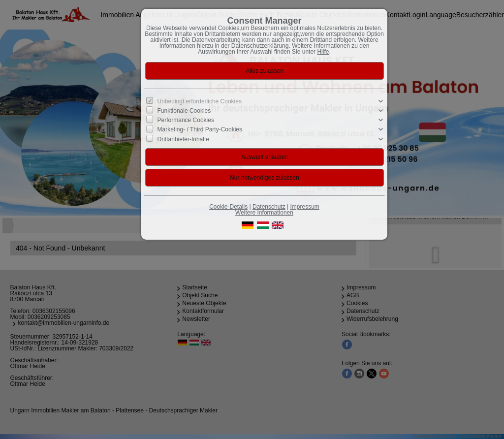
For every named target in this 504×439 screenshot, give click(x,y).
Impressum (304, 207)
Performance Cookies (186, 120)
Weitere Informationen (264, 213)
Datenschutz (269, 207)
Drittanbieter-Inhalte (183, 139)
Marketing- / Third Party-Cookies (200, 129)
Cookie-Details (228, 207)
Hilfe (323, 52)
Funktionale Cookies (184, 111)
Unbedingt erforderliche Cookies (200, 101)
